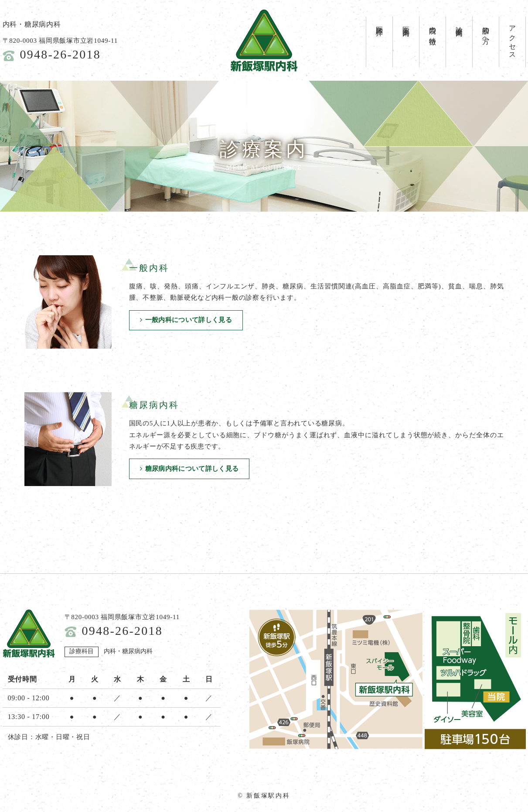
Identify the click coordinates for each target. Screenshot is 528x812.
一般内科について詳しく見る (187, 321)
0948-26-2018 (61, 54)
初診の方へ (486, 31)
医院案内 (406, 23)
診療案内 (459, 23)
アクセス (513, 39)
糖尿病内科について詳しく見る (191, 469)
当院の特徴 (433, 27)
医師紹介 (380, 23)
